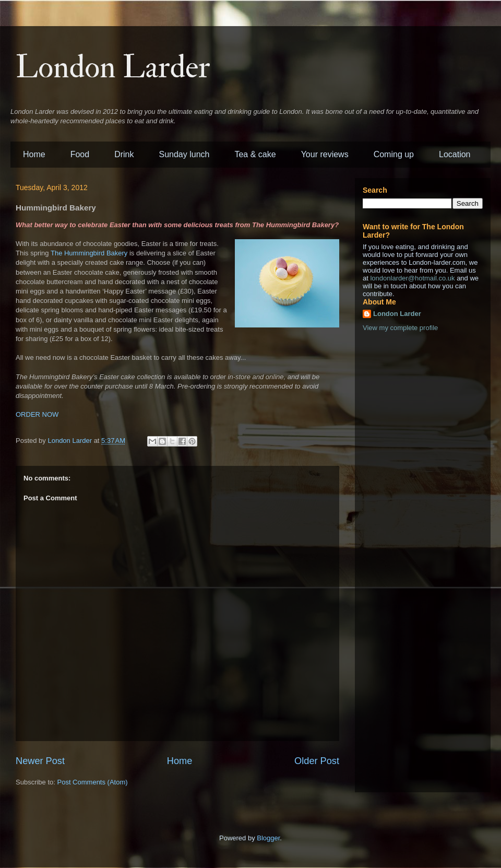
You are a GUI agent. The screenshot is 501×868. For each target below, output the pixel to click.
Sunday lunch (184, 154)
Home (34, 154)
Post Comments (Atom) (93, 782)
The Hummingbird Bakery (89, 253)
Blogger (268, 838)
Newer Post (40, 761)
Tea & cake (255, 154)
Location (455, 154)
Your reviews (325, 154)
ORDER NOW (37, 414)
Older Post (317, 761)
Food (80, 154)
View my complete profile (400, 328)
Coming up (394, 154)
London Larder (113, 68)
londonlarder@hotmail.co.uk (412, 278)
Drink (124, 154)
